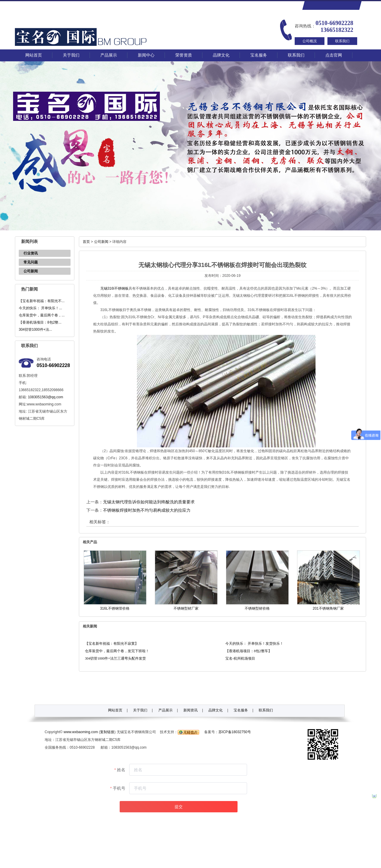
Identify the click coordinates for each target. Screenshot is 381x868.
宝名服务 (259, 55)
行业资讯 (31, 253)
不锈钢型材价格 (257, 608)
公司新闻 (31, 271)
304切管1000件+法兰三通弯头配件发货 (115, 658)
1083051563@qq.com (46, 397)
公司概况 (310, 41)
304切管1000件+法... (35, 330)
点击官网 (334, 55)
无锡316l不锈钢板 (114, 288)
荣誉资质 (184, 55)
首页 (86, 242)
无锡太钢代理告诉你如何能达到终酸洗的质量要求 (149, 502)
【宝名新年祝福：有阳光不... (42, 301)
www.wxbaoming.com (81, 732)
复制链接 (107, 732)
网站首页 (34, 55)
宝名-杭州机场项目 (240, 658)
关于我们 (71, 55)
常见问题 (31, 262)
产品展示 (109, 55)
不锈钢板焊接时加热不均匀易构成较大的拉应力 (147, 510)
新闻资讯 (190, 710)
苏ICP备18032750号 (235, 732)
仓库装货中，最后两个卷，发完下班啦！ (117, 651)
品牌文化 (221, 55)
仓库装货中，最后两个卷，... (42, 315)
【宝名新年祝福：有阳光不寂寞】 (112, 644)
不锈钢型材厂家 (186, 608)
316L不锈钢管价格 (115, 608)
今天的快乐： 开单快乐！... (40, 308)
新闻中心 (146, 55)
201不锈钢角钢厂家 (328, 608)
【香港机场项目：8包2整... (40, 322)
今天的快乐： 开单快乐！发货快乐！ (254, 644)
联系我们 (342, 41)
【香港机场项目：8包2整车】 (249, 651)
